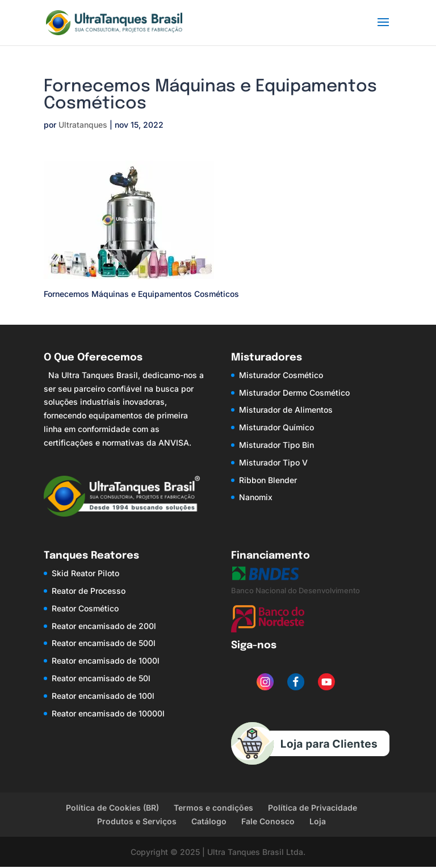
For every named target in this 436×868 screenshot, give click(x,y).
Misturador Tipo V (273, 462)
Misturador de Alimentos (286, 410)
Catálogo (209, 821)
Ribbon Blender (268, 480)
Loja (318, 821)
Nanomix (256, 497)
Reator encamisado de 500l (104, 643)
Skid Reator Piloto (85, 573)
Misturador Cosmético (281, 375)
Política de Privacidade (313, 808)
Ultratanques (83, 125)
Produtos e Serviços (137, 821)
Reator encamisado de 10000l (108, 713)
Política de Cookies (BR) (112, 808)
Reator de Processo (89, 591)
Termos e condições (213, 808)
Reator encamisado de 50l (101, 678)
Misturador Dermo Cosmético (294, 393)
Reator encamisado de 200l (104, 626)
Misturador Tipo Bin (276, 445)
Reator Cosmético (85, 608)
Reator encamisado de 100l (103, 696)
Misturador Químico (276, 427)
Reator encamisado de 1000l (106, 661)
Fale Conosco (268, 821)
